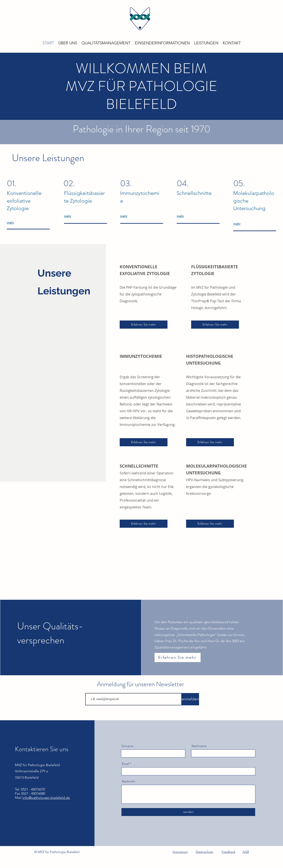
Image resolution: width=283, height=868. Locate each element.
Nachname (199, 746)
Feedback (229, 852)
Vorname (127, 746)
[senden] (188, 812)
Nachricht (129, 781)
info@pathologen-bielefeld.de (46, 798)
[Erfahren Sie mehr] (144, 325)
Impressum (180, 852)
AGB (246, 852)
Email (125, 764)
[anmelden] (190, 699)
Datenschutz (205, 852)
